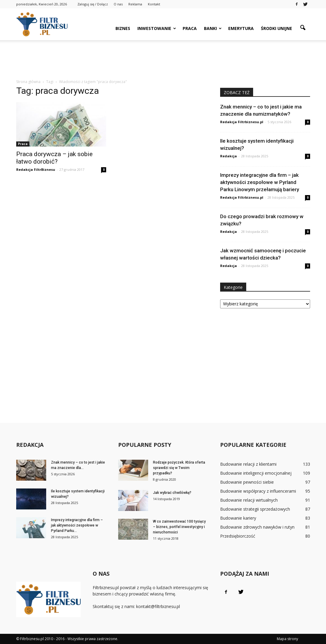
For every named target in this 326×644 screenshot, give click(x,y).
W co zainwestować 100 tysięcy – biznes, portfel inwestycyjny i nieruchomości (179, 527)
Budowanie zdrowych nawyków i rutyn (257, 527)
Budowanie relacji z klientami (248, 464)
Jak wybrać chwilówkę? (172, 493)
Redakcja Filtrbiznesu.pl (242, 122)
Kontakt (154, 4)
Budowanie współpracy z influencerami (258, 491)
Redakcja (229, 156)
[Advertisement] (163, 56)
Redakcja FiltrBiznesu (36, 169)
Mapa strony (287, 639)
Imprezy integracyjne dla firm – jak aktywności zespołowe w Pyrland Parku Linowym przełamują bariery (260, 182)
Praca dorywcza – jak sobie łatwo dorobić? (54, 158)
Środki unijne (277, 28)
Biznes (123, 28)
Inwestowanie (157, 28)
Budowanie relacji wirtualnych (249, 500)
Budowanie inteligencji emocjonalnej (256, 473)
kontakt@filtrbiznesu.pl (158, 606)
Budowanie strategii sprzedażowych (255, 509)
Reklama (135, 4)
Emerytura (241, 28)
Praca (190, 28)
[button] (303, 28)
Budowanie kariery (238, 518)
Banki (213, 28)
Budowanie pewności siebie (247, 482)
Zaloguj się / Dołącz (93, 4)
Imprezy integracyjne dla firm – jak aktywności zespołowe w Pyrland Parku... (77, 525)
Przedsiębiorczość (238, 536)
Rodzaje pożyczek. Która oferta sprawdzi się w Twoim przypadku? (179, 468)
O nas (118, 4)
